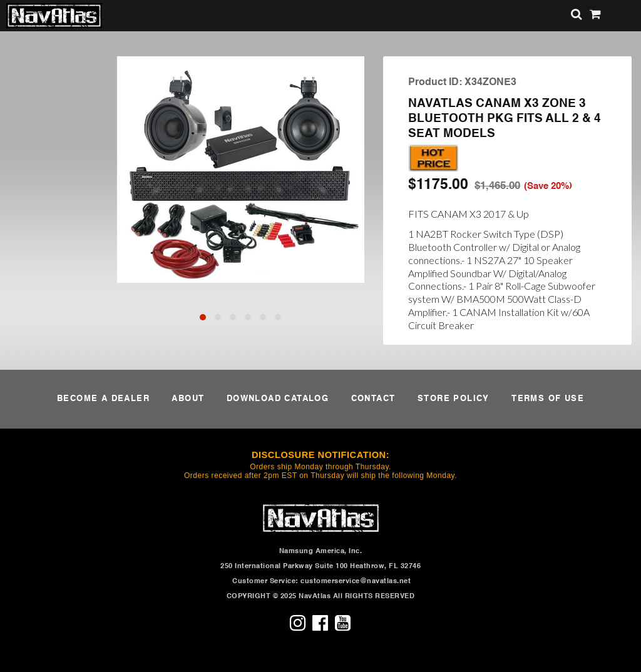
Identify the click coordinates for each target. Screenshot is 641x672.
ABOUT (188, 399)
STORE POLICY (454, 399)
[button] (203, 317)
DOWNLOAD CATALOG (278, 399)
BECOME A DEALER (103, 399)
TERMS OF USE (548, 399)
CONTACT (373, 399)
